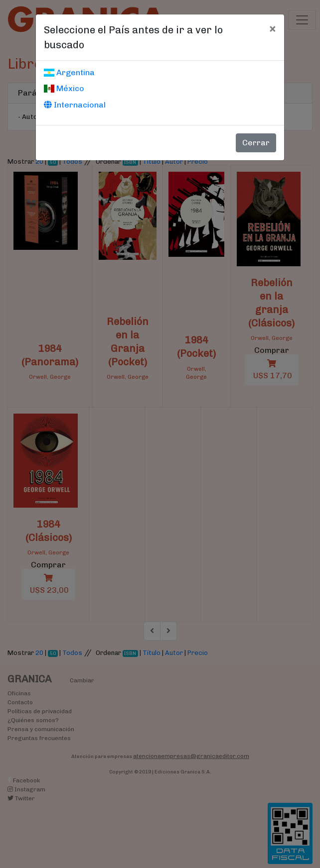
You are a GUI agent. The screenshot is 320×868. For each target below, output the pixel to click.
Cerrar (256, 143)
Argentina (69, 72)
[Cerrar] (272, 28)
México (64, 88)
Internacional (75, 105)
